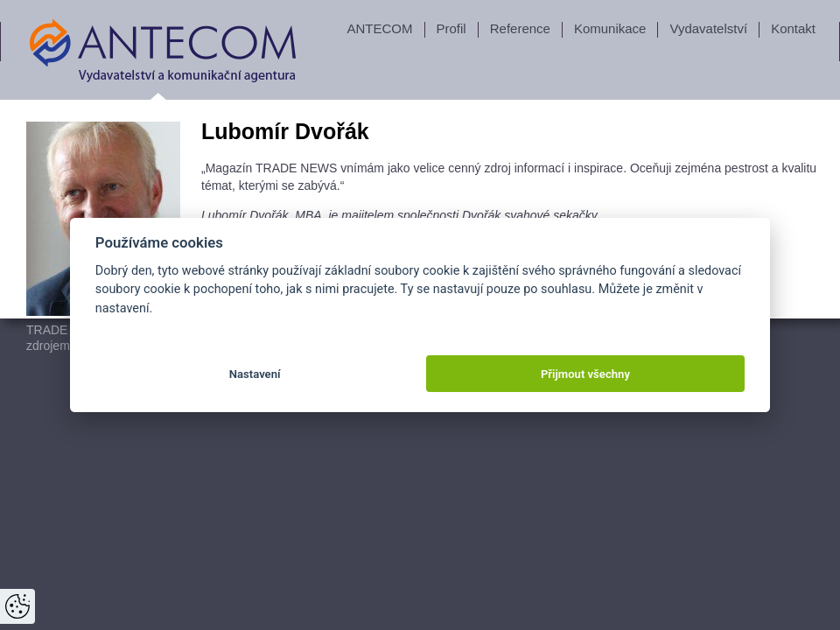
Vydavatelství (708, 28)
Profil (451, 28)
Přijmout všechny (585, 374)
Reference (520, 28)
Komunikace (610, 28)
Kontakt (793, 28)
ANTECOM (380, 28)
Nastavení (255, 374)
